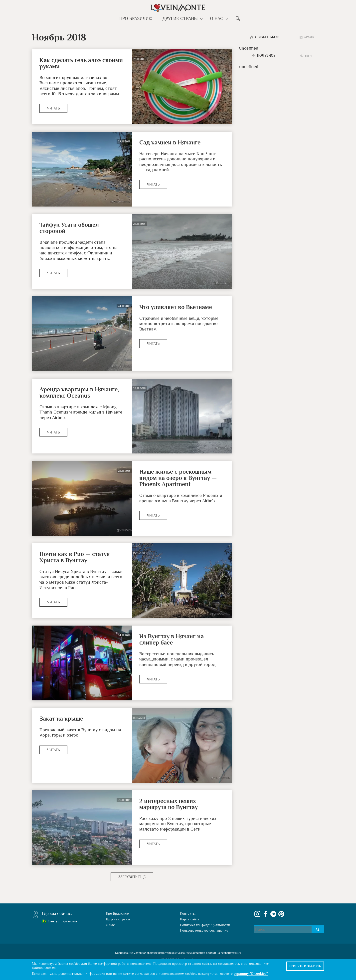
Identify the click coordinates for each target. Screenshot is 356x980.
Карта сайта (190, 919)
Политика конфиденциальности (205, 925)
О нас (217, 18)
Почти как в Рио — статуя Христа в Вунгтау (75, 557)
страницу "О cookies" (251, 974)
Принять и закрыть (305, 966)
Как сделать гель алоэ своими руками (81, 63)
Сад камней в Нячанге (170, 142)
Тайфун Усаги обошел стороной (69, 228)
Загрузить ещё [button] (132, 877)
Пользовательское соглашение (204, 930)
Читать (53, 108)
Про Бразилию (137, 18)
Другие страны (181, 18)
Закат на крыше (61, 718)
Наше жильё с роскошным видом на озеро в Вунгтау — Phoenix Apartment (178, 478)
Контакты (188, 913)
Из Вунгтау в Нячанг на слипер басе (172, 639)
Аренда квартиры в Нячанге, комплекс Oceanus (79, 392)
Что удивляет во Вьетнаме (176, 307)
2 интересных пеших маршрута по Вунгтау (169, 804)
